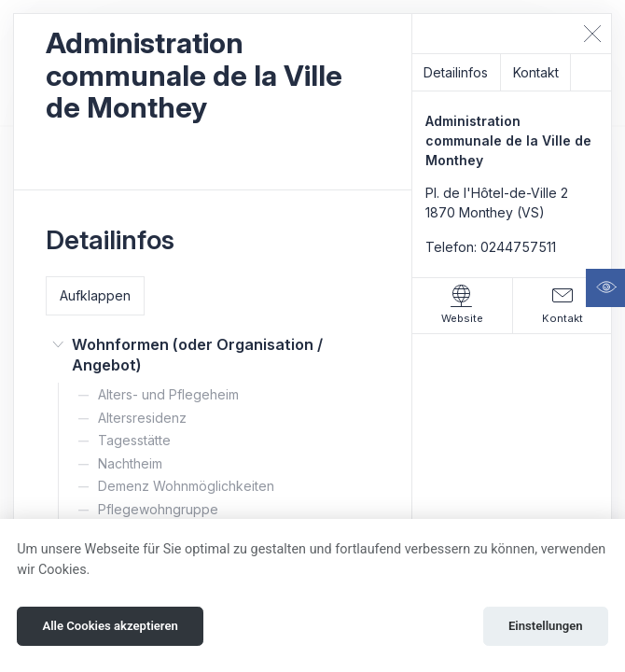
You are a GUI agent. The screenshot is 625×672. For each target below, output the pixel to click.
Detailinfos (456, 72)
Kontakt (536, 72)
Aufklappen (95, 295)
